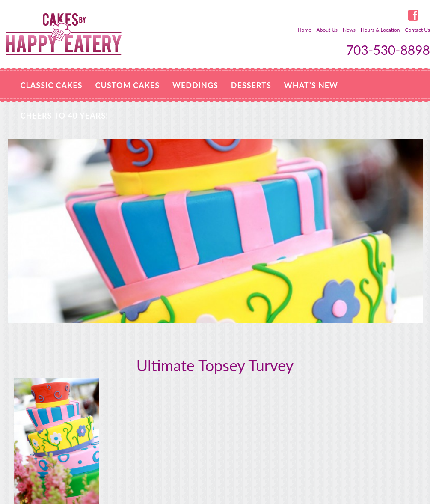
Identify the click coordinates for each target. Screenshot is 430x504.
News (349, 30)
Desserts (251, 85)
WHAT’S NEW (311, 85)
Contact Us (418, 30)
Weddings (195, 85)
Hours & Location (380, 30)
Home (305, 30)
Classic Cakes (52, 85)
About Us (327, 30)
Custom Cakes (128, 85)
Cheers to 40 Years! (65, 116)
